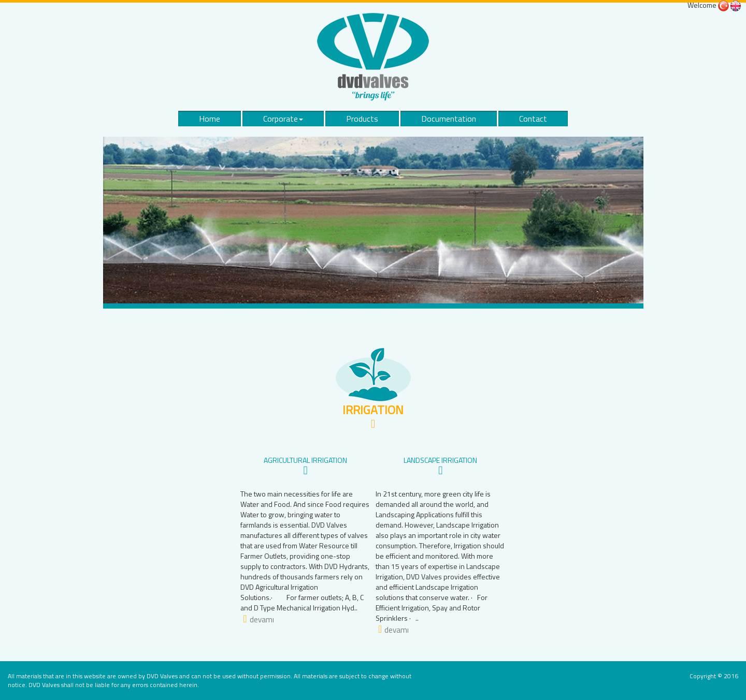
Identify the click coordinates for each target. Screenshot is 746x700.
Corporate (283, 119)
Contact (533, 119)
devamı (262, 619)
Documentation (449, 119)
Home (210, 119)
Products (362, 119)
